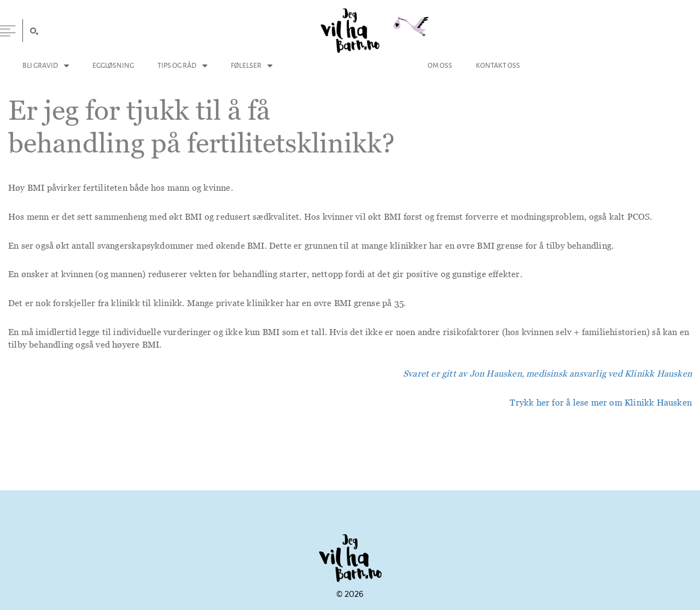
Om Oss (440, 65)
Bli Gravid (40, 65)
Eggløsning (113, 65)
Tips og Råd (177, 65)
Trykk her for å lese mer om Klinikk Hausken (601, 402)
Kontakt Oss (498, 65)
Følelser (246, 65)
